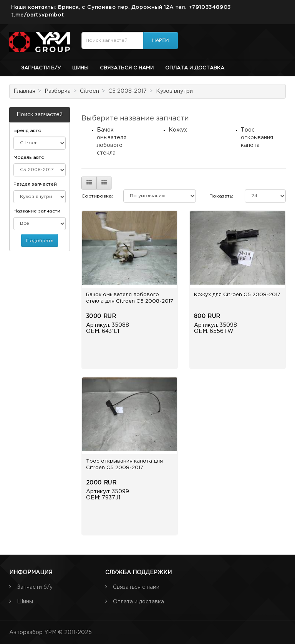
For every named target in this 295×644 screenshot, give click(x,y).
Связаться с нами (127, 68)
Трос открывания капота (257, 138)
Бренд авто (27, 131)
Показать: (221, 196)
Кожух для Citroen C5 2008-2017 (237, 295)
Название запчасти (37, 211)
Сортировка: (97, 196)
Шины (80, 68)
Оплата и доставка (195, 68)
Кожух (178, 130)
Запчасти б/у (41, 68)
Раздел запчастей (35, 184)
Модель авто (29, 157)
